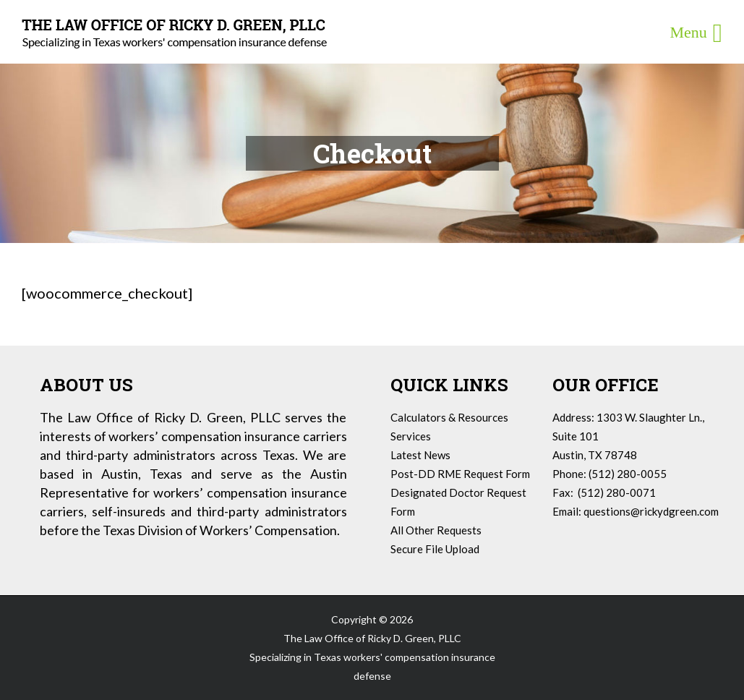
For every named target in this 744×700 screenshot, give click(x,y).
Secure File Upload (435, 549)
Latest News (420, 455)
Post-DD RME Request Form (460, 474)
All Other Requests (436, 530)
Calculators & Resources (449, 417)
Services (411, 436)
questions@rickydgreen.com (651, 511)
